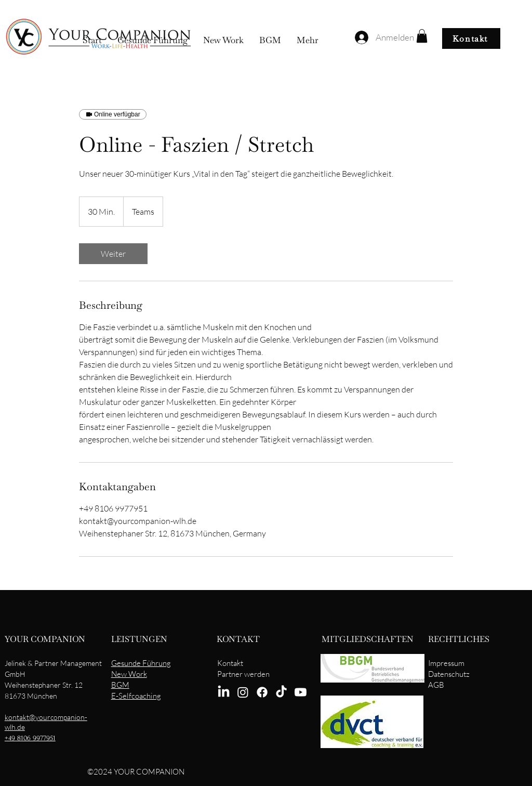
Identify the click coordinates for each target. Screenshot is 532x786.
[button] (422, 36)
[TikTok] (281, 692)
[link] (113, 254)
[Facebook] (262, 692)
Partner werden (243, 674)
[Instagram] (243, 692)
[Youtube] (301, 692)
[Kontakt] (471, 38)
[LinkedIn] (224, 692)
